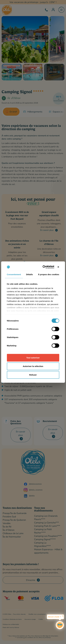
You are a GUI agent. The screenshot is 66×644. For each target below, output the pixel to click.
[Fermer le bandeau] (58, 267)
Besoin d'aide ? (55, 617)
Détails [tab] (29, 274)
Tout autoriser (33, 358)
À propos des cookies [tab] (49, 274)
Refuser (33, 375)
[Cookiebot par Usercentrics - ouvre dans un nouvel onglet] (43, 267)
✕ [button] (63, 616)
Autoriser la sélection (33, 366)
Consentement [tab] (14, 274)
